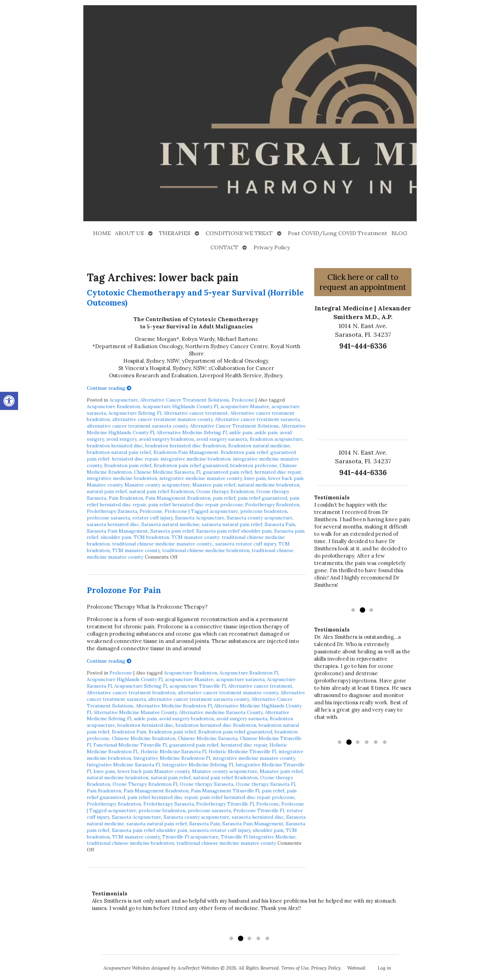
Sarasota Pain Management (117, 531)
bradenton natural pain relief (119, 452)
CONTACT (224, 247)
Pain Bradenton (126, 498)
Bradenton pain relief (128, 465)
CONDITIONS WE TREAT (239, 233)
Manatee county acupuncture (157, 485)
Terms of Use (295, 968)
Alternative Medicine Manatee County (135, 712)
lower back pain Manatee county (153, 771)
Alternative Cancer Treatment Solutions (185, 400)
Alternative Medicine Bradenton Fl (174, 706)
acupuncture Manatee (245, 406)
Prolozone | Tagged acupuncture (201, 511)
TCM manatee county (136, 550)
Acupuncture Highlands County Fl (180, 406)
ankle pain (241, 432)
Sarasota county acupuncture (260, 518)
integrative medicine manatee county (201, 478)
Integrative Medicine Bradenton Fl (172, 758)
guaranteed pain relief (227, 472)
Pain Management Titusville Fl (225, 791)
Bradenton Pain (129, 732)
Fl (198, 472)
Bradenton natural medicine (259, 446)
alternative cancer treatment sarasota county (137, 426)
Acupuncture (124, 400)
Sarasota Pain (280, 524)
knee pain (255, 478)
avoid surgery (121, 439)
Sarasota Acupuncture (200, 518)
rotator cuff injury (152, 518)
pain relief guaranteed (262, 498)
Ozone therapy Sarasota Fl (265, 784)
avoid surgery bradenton (166, 439)
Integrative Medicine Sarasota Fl (123, 765)
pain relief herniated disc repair (162, 797)
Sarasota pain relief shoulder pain (234, 531)
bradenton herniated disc (115, 446)
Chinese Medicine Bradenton (144, 738)
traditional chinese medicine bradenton (206, 550)
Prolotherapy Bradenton (272, 505)
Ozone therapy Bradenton (225, 491)
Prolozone (243, 400)
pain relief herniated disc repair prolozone (195, 505)
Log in (384, 968)
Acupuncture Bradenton (113, 406)
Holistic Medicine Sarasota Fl (173, 751)
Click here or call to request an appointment (363, 282)
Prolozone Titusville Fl (259, 810)
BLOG (399, 233)
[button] (9, 401)
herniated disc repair (278, 472)
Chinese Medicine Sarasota (164, 472)
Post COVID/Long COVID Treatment (337, 233)
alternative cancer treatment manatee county (162, 419)
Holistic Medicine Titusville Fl (242, 751)
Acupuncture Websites (127, 968)
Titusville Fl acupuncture (190, 837)
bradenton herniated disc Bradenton (185, 446)
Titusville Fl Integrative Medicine (258, 837)
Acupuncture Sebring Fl (135, 413)
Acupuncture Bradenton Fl (249, 673)
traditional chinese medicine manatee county (226, 843)
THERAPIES (175, 233)
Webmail (356, 968)
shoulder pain (268, 830)
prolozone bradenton (264, 511)
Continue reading (109, 388)
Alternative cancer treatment (196, 413)
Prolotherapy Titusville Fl (225, 804)
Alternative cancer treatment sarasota (257, 419)
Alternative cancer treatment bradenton (131, 693)
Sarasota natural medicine (170, 524)
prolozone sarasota (108, 518)
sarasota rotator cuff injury (246, 544)
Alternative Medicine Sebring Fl (192, 432)
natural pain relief (107, 491)
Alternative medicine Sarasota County (221, 712)
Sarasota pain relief (172, 531)
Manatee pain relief (214, 485)
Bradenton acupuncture (276, 439)
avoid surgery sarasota (222, 439)
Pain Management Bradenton (178, 498)
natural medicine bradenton (269, 485)
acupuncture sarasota (240, 679)
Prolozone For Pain (124, 590)
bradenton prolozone (254, 465)
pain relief (224, 498)
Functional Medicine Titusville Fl (130, 745)
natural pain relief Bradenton (161, 491)
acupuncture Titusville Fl (198, 686)
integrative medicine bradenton (122, 478)
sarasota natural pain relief (232, 524)
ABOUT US (129, 233)
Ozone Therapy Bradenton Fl (145, 784)
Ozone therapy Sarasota (206, 784)
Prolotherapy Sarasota (112, 511)
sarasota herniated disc (113, 524)
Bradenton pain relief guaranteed (191, 465)
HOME (102, 233)
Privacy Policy (272, 247)
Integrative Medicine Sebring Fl (198, 765)
